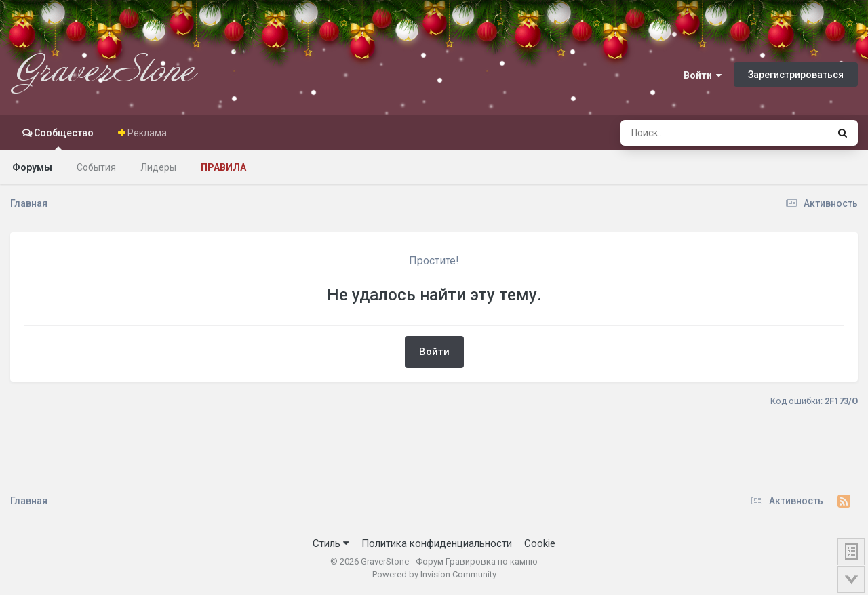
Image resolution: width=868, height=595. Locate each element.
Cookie (540, 543)
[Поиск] (698, 133)
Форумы (32, 167)
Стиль (331, 543)
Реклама (146, 133)
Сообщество (63, 139)
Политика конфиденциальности (437, 543)
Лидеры (158, 167)
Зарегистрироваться (796, 75)
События (96, 167)
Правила (223, 167)
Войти (703, 75)
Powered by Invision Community (434, 574)
